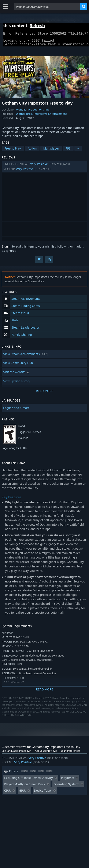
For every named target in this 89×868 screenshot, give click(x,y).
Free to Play (13, 151)
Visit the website (17, 374)
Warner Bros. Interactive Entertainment (41, 116)
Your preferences (71, 753)
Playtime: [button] (68, 780)
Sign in (7, 249)
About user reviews (46, 753)
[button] (44, 169)
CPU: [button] (8, 793)
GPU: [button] (22, 793)
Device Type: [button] (43, 793)
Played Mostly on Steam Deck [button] (25, 787)
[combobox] (47, 7)
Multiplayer (51, 151)
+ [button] (78, 151)
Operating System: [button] (66, 787)
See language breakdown (16, 753)
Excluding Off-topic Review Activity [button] (29, 780)
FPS (68, 151)
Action (32, 151)
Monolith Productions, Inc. (33, 112)
